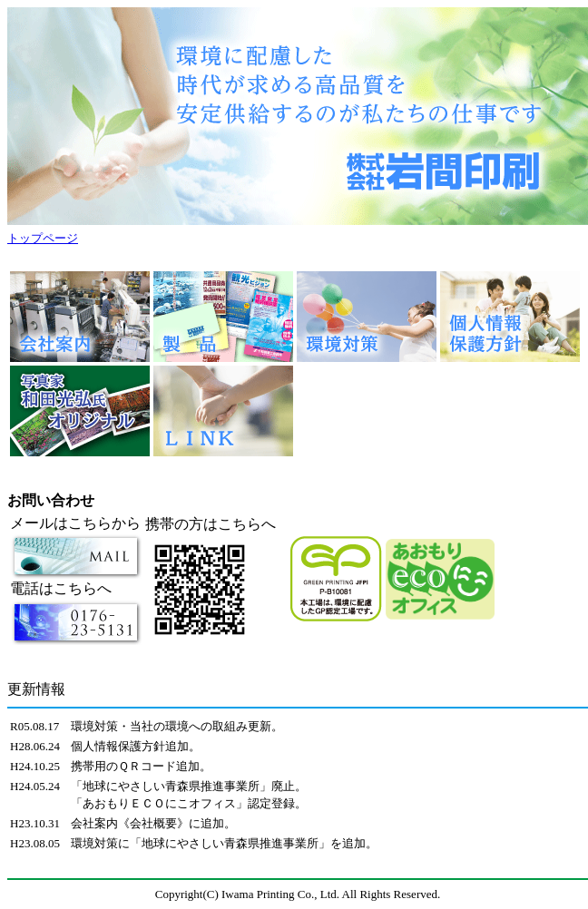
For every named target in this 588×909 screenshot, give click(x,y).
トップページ (43, 238)
